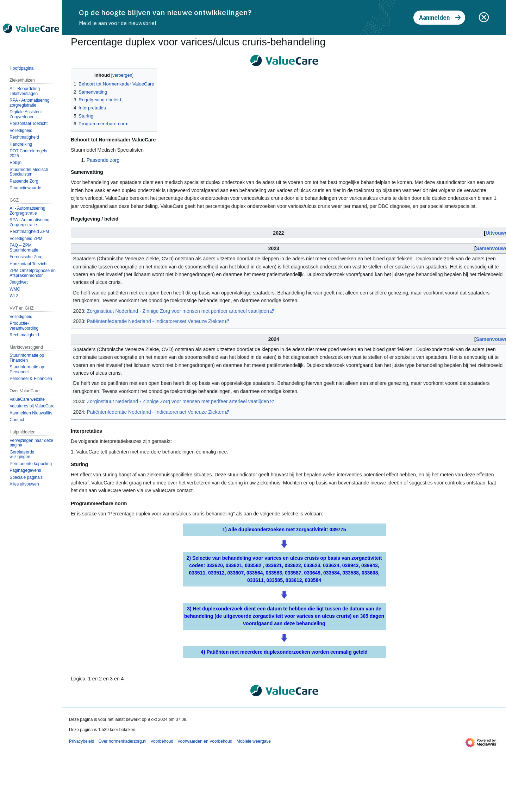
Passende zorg (103, 160)
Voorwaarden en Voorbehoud (205, 741)
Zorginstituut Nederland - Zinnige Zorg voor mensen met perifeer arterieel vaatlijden (178, 311)
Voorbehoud (162, 741)
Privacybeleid (82, 741)
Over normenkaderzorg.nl (122, 741)
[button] (24, 484)
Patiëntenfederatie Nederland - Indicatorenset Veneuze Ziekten (156, 321)
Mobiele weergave (254, 741)
